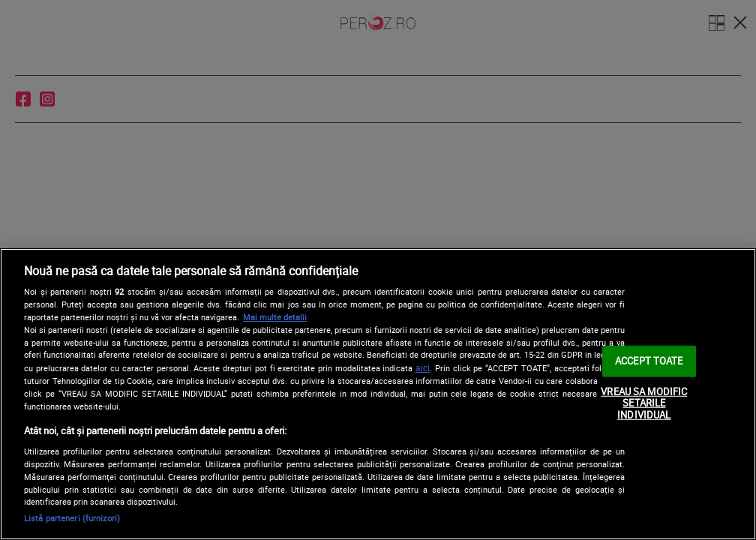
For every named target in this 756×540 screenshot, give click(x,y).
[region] (378, 394)
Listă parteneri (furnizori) (72, 518)
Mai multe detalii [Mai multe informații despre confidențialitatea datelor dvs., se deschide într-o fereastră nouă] (275, 317)
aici (423, 368)
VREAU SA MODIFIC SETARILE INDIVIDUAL (644, 403)
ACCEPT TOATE (649, 361)
